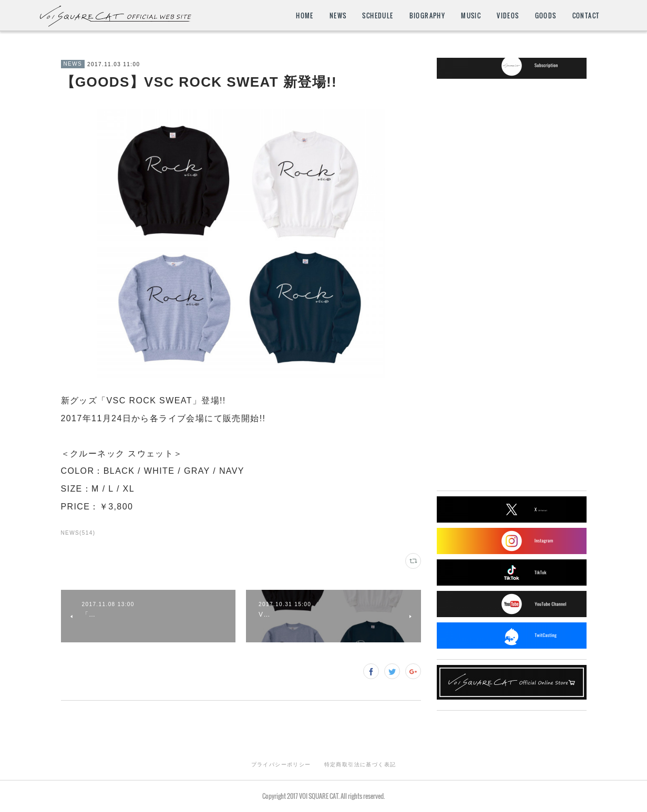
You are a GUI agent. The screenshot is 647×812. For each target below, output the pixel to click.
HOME (305, 15)
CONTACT (586, 15)
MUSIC (471, 15)
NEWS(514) (78, 533)
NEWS (338, 15)
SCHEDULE (378, 15)
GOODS (546, 15)
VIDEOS (508, 15)
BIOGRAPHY (428, 15)
